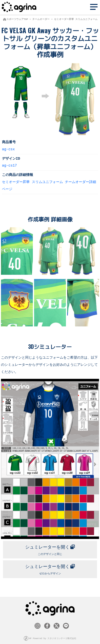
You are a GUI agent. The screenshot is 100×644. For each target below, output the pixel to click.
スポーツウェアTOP (17, 19)
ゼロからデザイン (50, 567)
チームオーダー (41, 19)
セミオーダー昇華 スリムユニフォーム (76, 19)
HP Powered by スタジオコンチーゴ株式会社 (53, 636)
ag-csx (8, 149)
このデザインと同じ (50, 548)
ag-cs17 (9, 165)
